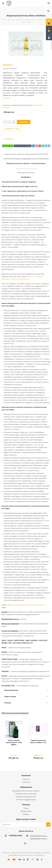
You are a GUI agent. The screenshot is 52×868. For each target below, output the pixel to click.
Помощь (26, 805)
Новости (26, 779)
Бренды (26, 814)
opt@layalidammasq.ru (38, 839)
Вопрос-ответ (26, 811)
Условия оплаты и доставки (26, 794)
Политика (26, 782)
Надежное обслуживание (26, 797)
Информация (26, 787)
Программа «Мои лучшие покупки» (26, 791)
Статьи (26, 808)
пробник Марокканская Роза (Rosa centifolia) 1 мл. (27, 605)
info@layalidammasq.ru (38, 836)
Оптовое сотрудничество (26, 800)
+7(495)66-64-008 (15, 836)
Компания (26, 775)
